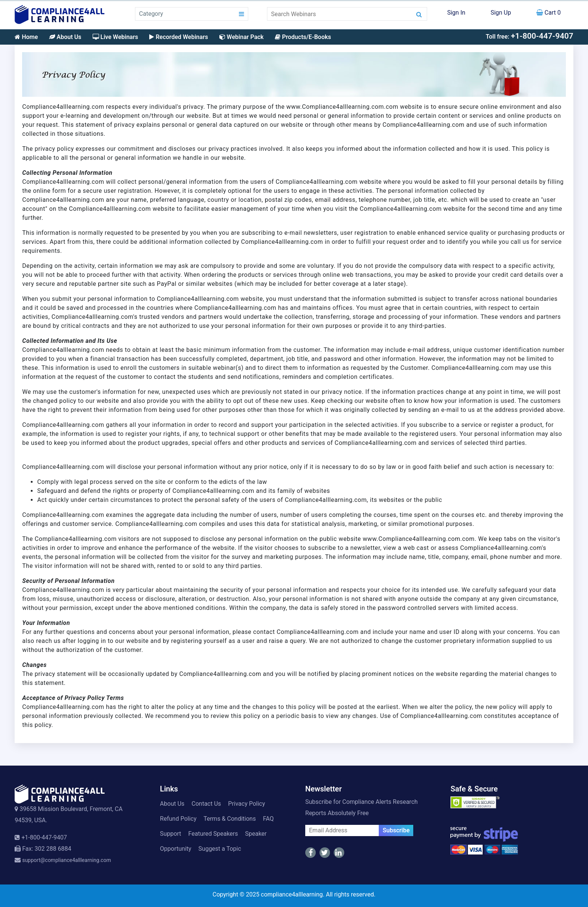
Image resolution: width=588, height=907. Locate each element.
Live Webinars (115, 37)
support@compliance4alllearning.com (67, 860)
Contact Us (206, 804)
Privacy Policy (247, 804)
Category (151, 14)
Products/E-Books (303, 37)
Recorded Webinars (178, 37)
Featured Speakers (213, 834)
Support (171, 834)
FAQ (268, 819)
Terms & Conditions (230, 819)
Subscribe (396, 830)
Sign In (456, 13)
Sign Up (501, 13)
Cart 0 (548, 13)
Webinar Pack (241, 37)
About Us (65, 37)
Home (26, 37)
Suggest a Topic (220, 849)
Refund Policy (178, 819)
